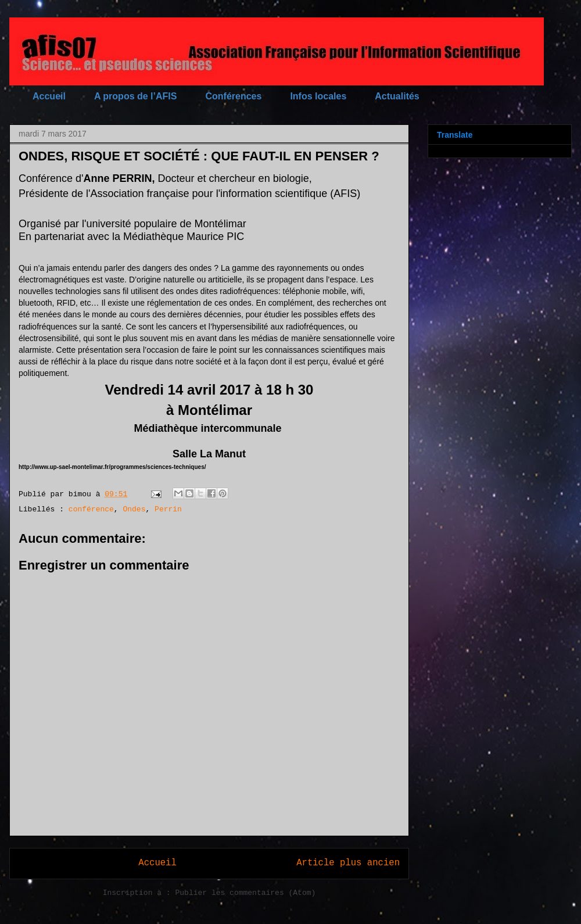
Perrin (168, 509)
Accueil (49, 96)
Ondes (134, 509)
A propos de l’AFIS (136, 96)
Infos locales (318, 96)
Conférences (233, 96)
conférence (91, 509)
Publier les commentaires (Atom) (245, 893)
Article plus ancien (348, 863)
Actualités (397, 96)
